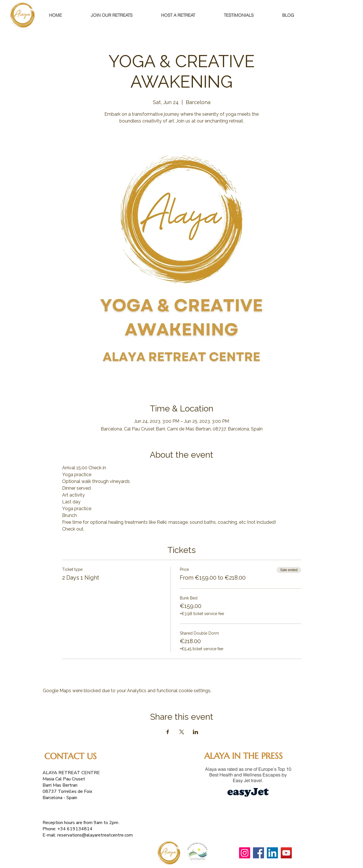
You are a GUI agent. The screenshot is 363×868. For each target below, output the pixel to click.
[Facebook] (258, 853)
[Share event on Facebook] (168, 732)
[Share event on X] (182, 732)
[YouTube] (286, 853)
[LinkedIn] (272, 853)
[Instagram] (245, 853)
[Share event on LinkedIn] (196, 732)
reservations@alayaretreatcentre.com (95, 835)
